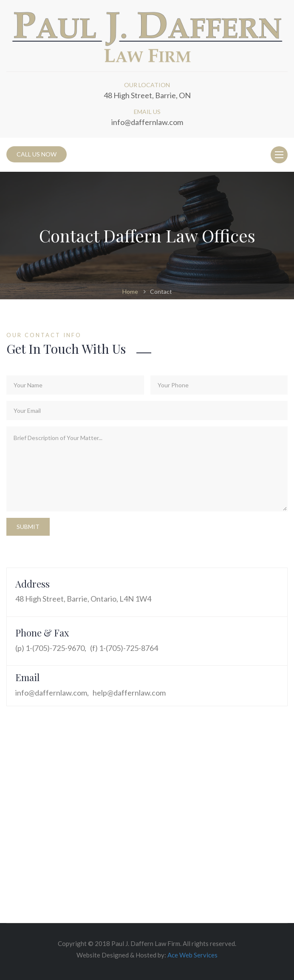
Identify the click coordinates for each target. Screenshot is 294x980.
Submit (28, 527)
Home (130, 291)
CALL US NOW (37, 154)
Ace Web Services (192, 955)
